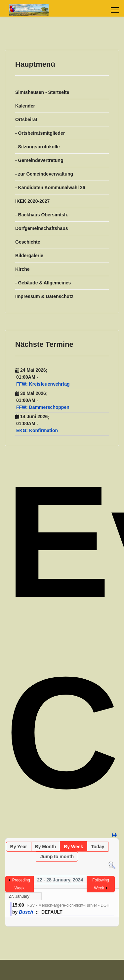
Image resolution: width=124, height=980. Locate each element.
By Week (73, 847)
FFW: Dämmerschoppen (43, 407)
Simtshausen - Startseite (42, 92)
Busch (26, 912)
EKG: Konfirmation (37, 430)
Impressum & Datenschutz (44, 296)
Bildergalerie (29, 256)
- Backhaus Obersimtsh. (42, 215)
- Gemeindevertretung (39, 160)
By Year (19, 847)
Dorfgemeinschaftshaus (41, 228)
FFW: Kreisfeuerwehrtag (43, 384)
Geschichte (28, 242)
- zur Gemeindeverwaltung (44, 174)
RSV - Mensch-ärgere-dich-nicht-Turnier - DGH (68, 905)
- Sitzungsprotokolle (38, 147)
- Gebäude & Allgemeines (43, 283)
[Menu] (115, 10)
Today (98, 847)
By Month (46, 847)
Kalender (25, 106)
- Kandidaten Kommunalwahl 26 (50, 188)
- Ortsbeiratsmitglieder (40, 133)
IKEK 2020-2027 (32, 201)
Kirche (22, 269)
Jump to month (57, 857)
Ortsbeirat (26, 119)
